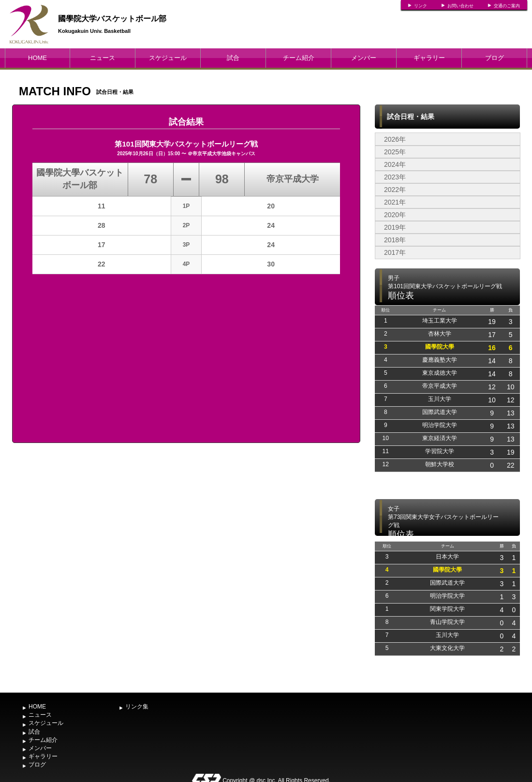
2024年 (395, 164)
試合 (233, 58)
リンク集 (137, 707)
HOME (37, 58)
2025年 (395, 152)
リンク (421, 6)
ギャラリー (429, 58)
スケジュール (168, 58)
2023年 (395, 177)
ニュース (103, 58)
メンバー (364, 58)
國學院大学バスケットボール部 (112, 19)
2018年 (395, 240)
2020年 (395, 215)
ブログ (495, 58)
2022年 (395, 190)
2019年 (395, 227)
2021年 (395, 202)
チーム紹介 (299, 58)
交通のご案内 (507, 6)
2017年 (395, 252)
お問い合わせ (460, 6)
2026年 (395, 139)
